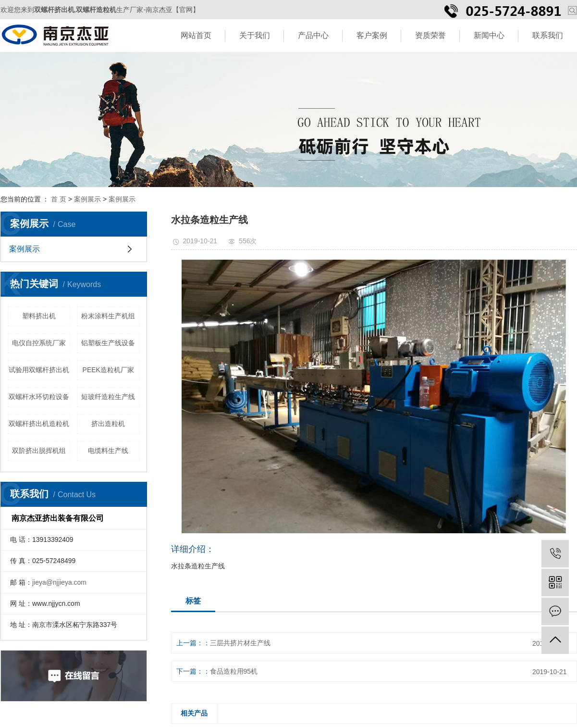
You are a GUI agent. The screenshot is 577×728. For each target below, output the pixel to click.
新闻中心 (489, 35)
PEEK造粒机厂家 (108, 370)
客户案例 (372, 35)
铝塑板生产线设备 (108, 343)
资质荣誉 (430, 35)
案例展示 (87, 199)
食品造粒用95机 (234, 671)
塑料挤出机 (39, 316)
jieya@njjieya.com (59, 582)
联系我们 (548, 35)
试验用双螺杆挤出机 (39, 370)
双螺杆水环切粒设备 (39, 397)
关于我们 (255, 35)
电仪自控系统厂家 (39, 343)
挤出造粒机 (108, 424)
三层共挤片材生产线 (240, 643)
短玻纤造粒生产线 (108, 397)
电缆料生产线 (108, 451)
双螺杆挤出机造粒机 (39, 424)
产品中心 (313, 35)
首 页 (59, 199)
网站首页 (196, 35)
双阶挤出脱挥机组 (39, 451)
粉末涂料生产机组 (108, 316)
